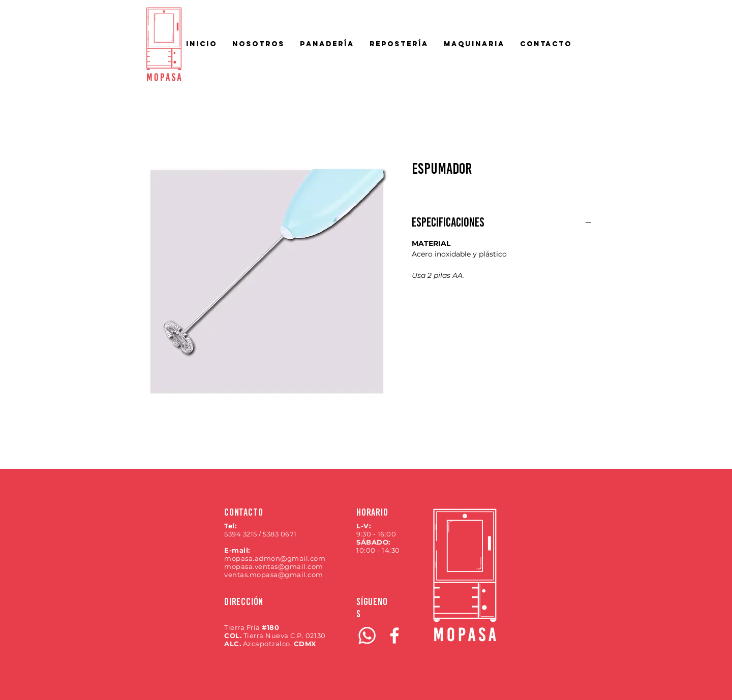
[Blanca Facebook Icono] (394, 635)
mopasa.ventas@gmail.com (274, 566)
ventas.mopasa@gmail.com (274, 575)
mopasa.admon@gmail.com (275, 558)
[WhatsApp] (367, 635)
